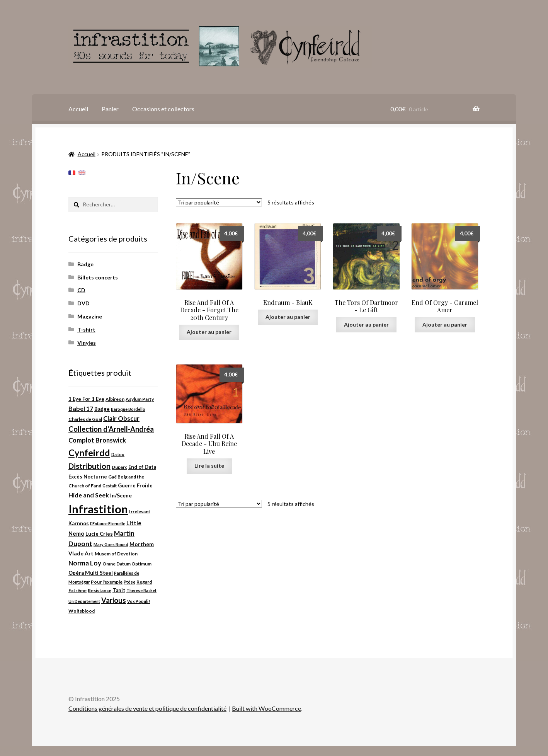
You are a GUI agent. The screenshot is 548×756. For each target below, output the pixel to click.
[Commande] (219, 202)
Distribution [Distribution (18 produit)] (89, 466)
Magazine (90, 316)
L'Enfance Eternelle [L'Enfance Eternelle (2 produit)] (108, 524)
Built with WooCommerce (266, 708)
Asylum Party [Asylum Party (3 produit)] (140, 399)
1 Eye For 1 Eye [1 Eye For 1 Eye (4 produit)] (86, 399)
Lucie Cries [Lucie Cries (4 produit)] (99, 534)
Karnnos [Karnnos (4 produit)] (79, 523)
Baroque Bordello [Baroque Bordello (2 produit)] (128, 409)
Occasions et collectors (163, 109)
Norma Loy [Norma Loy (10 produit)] (85, 563)
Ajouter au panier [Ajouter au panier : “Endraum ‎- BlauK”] (288, 317)
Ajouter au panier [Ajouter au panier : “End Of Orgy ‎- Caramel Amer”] (445, 324)
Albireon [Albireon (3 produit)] (115, 399)
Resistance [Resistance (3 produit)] (100, 590)
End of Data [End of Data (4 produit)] (142, 467)
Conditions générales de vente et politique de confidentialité (147, 708)
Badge (85, 264)
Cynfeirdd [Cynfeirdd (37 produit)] (89, 453)
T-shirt (86, 329)
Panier (110, 109)
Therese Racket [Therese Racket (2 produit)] (141, 590)
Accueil (78, 109)
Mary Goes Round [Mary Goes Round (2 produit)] (111, 544)
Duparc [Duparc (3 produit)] (119, 467)
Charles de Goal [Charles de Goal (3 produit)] (85, 419)
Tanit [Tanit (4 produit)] (119, 590)
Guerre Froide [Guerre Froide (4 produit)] (135, 485)
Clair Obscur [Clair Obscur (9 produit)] (121, 419)
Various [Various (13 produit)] (114, 600)
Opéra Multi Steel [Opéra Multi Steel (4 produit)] (91, 573)
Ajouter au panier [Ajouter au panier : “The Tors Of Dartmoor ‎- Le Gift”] (366, 324)
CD (81, 290)
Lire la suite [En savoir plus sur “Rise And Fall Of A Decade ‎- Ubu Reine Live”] (209, 466)
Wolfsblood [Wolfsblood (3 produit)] (82, 611)
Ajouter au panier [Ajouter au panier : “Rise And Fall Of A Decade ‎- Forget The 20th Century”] (209, 332)
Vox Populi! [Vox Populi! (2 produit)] (139, 601)
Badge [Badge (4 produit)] (102, 409)
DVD (83, 303)
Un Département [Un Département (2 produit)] (84, 601)
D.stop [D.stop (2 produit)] (118, 454)
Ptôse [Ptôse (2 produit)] (129, 582)
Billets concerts (98, 277)
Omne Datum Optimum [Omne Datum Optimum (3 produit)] (127, 564)
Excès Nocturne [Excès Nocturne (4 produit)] (88, 477)
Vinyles (87, 343)
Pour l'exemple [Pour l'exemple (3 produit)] (107, 582)
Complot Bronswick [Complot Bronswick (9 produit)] (97, 440)
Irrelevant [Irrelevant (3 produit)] (140, 512)
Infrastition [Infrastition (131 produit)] (98, 509)
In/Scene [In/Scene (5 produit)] (121, 495)
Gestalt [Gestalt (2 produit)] (110, 486)
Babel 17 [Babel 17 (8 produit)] (81, 408)
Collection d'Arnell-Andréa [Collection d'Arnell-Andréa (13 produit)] (111, 429)
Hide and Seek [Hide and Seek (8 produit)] (89, 495)
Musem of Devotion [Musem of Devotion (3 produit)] (116, 554)
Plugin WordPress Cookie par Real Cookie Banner (66, 751)
